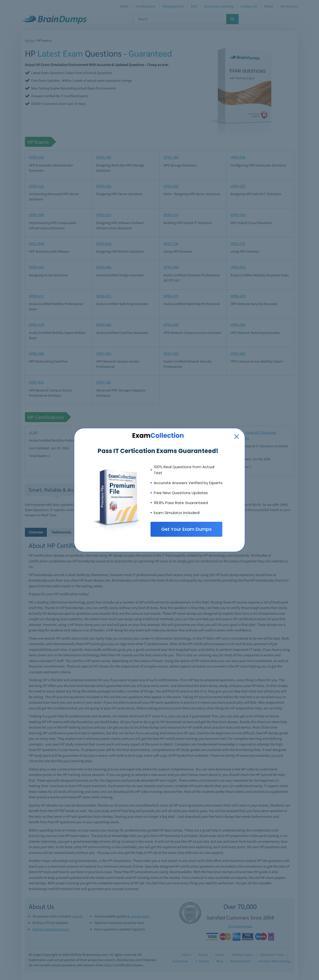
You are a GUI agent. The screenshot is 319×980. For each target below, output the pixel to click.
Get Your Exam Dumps (186, 529)
